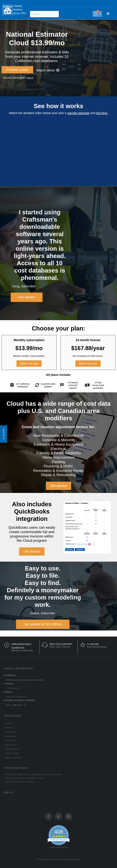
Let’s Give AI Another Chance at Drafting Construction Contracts (33, 774)
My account (10, 741)
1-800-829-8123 (13, 688)
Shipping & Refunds (13, 758)
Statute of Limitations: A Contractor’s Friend (24, 778)
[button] (4, 434)
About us (9, 723)
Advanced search (12, 749)
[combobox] (44, 14)
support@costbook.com (16, 697)
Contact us (9, 728)
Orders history (11, 745)
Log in (30, 78)
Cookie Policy (11, 736)
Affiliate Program (12, 753)
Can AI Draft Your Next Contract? (19, 782)
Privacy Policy (11, 732)
